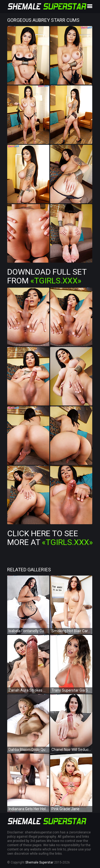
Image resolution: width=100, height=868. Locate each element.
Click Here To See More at (50, 538)
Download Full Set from (47, 276)
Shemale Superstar (39, 862)
